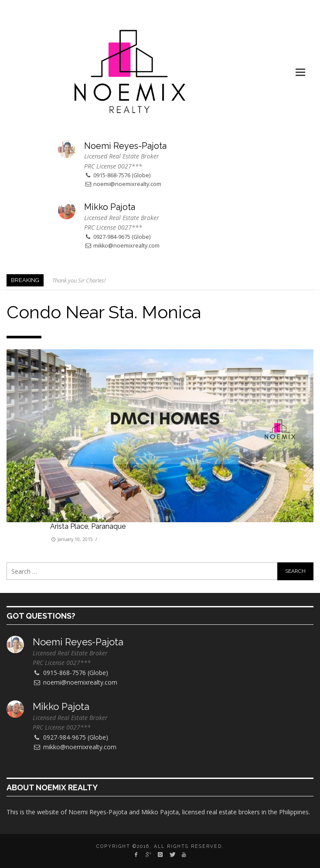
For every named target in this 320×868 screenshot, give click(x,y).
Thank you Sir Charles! (79, 280)
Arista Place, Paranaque (88, 526)
